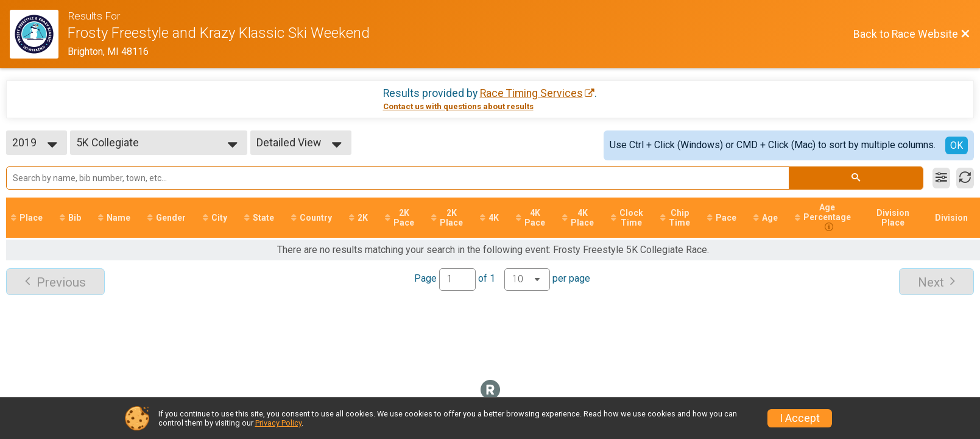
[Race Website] (39, 34)
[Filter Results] (941, 178)
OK (957, 145)
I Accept (800, 418)
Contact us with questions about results (458, 106)
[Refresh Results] (965, 178)
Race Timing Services (531, 93)
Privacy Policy (278, 423)
